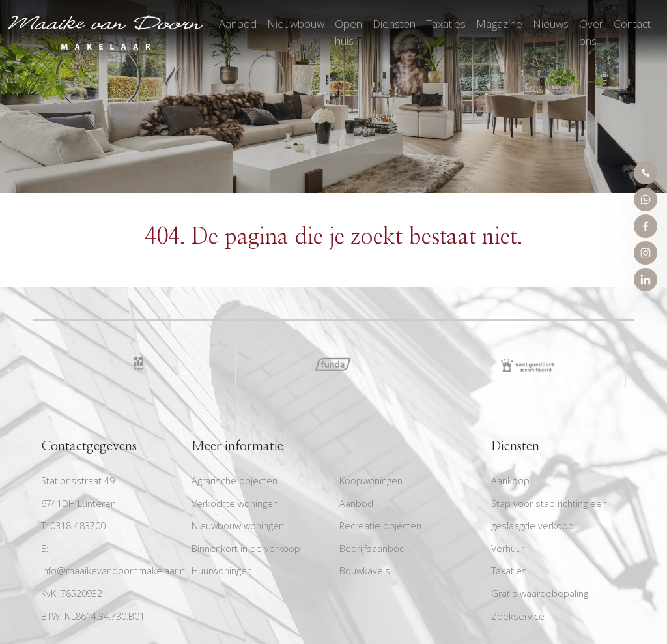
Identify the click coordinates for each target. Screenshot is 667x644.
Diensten (394, 24)
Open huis (348, 32)
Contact (632, 24)
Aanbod (238, 24)
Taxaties (446, 24)
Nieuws (551, 24)
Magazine (499, 24)
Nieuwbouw (296, 24)
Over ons (591, 32)
